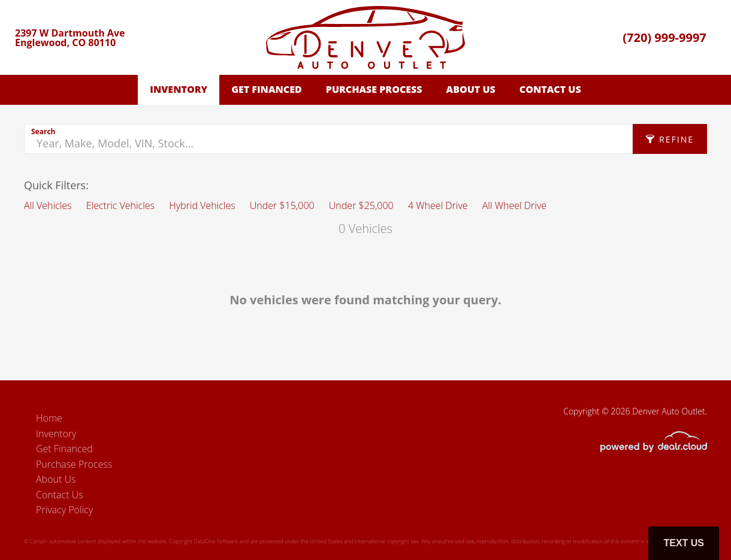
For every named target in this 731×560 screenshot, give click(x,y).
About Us (471, 89)
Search (43, 131)
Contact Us (550, 89)
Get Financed (267, 89)
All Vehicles (48, 205)
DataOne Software (216, 541)
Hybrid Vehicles (202, 205)
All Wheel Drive (514, 205)
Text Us (684, 543)
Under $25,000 (361, 205)
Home (49, 418)
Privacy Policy (64, 510)
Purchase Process (374, 89)
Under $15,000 (282, 205)
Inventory (179, 89)
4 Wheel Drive (438, 205)
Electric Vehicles (120, 205)
